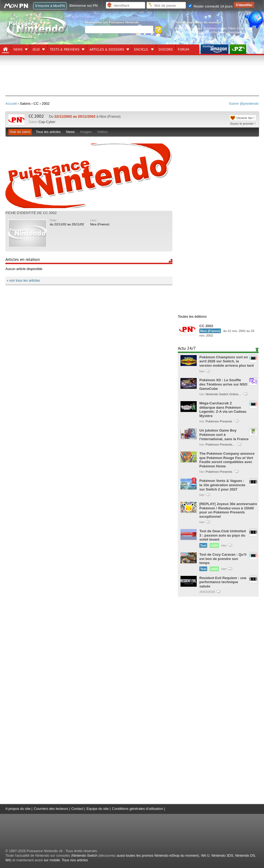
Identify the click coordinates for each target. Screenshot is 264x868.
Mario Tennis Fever (188, 28)
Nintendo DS (245, 855)
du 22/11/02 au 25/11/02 (67, 224)
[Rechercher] (119, 29)
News (18, 50)
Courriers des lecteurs (51, 809)
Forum (183, 50)
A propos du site (18, 809)
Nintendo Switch (85, 855)
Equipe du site (98, 809)
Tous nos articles (75, 860)
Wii (8, 860)
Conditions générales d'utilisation (138, 809)
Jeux (36, 50)
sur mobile (52, 860)
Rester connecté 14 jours (210, 6)
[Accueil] (5, 49)
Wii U (205, 855)
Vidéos (102, 132)
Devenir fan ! (245, 118)
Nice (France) (100, 224)
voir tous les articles (25, 280)
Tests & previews (65, 50)
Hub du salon (20, 132)
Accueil (11, 104)
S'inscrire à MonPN (50, 6)
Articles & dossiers (107, 50)
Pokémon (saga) (215, 28)
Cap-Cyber (47, 122)
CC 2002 (36, 116)
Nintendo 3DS (222, 855)
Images (86, 132)
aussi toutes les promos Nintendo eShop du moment (157, 855)
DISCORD (166, 50)
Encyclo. (141, 50)
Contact (77, 809)
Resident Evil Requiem (210, 32)
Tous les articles (48, 132)
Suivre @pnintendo (244, 104)
